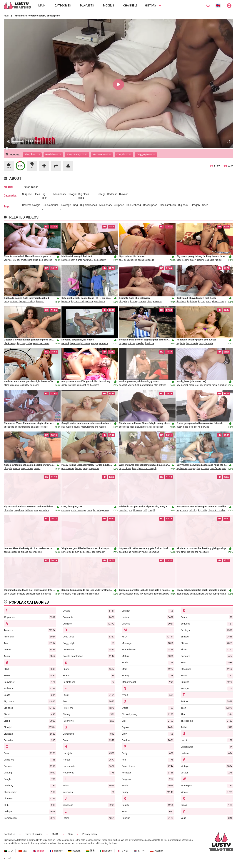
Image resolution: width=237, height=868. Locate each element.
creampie (15, 385)
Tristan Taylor (30, 187)
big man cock (78, 302)
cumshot (82, 385)
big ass (24, 552)
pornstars (44, 510)
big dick (81, 594)
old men (89, 302)
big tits (202, 302)
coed (205, 205)
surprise (27, 194)
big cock (44, 196)
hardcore (150, 343)
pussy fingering (23, 427)
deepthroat (19, 510)
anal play (25, 385)
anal (121, 260)
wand (209, 302)
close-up (66, 510)
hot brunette (192, 343)
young (145, 552)
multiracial (88, 260)
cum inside (80, 552)
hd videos (85, 343)
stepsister (94, 469)
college (101, 194)
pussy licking (35, 552)
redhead (112, 194)
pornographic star (149, 385)
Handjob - (53, 155)
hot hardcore (183, 594)
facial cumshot (219, 385)
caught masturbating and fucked (90, 427)
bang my (138, 594)
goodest (123, 385)
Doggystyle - (146, 155)
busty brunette (206, 343)
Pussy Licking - (77, 155)
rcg (76, 205)
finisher (207, 385)
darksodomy (100, 260)
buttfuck (66, 260)
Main (6, 16)
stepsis (44, 427)
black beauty (10, 343)
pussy (179, 427)
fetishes (29, 510)
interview (157, 302)
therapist (91, 510)
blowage (66, 205)
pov (130, 510)
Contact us (10, 834)
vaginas (8, 260)
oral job (199, 385)
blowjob (124, 194)
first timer (181, 552)
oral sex (16, 260)
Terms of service (34, 834)
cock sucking (131, 260)
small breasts (92, 594)
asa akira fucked (213, 260)
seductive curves (41, 343)
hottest (162, 385)
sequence (104, 343)
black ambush (168, 205)
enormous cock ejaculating (132, 427)
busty (135, 469)
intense (16, 469)
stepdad (140, 343)
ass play (192, 469)
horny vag (46, 594)
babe (179, 260)
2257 (70, 834)
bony (73, 260)
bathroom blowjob (147, 469)
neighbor (136, 552)
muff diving (27, 260)
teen (125, 343)
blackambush (51, 205)
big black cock (84, 196)
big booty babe (25, 343)
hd (120, 343)
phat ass (35, 427)
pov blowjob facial (185, 385)
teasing (37, 469)
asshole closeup (146, 260)
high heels (192, 302)
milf (224, 469)
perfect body (68, 552)
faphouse (75, 343)
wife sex (14, 302)
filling (7, 385)
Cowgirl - (124, 155)
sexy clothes (27, 469)
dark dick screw (161, 594)
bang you (148, 594)
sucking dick (146, 302)
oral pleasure (68, 469)
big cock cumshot (217, 510)
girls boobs (100, 302)
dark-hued (181, 302)
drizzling (193, 510)
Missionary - (102, 155)
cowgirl (72, 194)
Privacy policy (90, 834)
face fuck (204, 552)
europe (94, 343)
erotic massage (78, 510)
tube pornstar (220, 594)
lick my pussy (189, 260)
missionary (60, 194)
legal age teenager (96, 552)
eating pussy (103, 510)
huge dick (38, 260)
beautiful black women (201, 594)
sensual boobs (33, 594)
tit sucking (9, 427)
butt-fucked (67, 427)
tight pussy (133, 302)
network (65, 343)
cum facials (216, 469)
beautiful (123, 552)
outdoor (131, 343)
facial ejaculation (155, 427)
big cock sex (125, 469)
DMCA (55, 834)
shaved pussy (219, 302)
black (37, 194)
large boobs (203, 469)
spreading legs (69, 594)
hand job (48, 260)
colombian (154, 552)
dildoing (200, 260)
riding (7, 302)
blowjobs (66, 302)
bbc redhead (134, 205)
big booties (182, 469)
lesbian (79, 469)
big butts (181, 343)
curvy (86, 469)
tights (79, 260)
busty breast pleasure (14, 594)
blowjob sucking (27, 302)
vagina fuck (134, 385)
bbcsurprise (150, 205)
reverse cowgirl (31, 205)
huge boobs (182, 510)
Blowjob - (32, 155)
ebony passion (126, 594)
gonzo (65, 385)
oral (197, 552)
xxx (195, 427)
